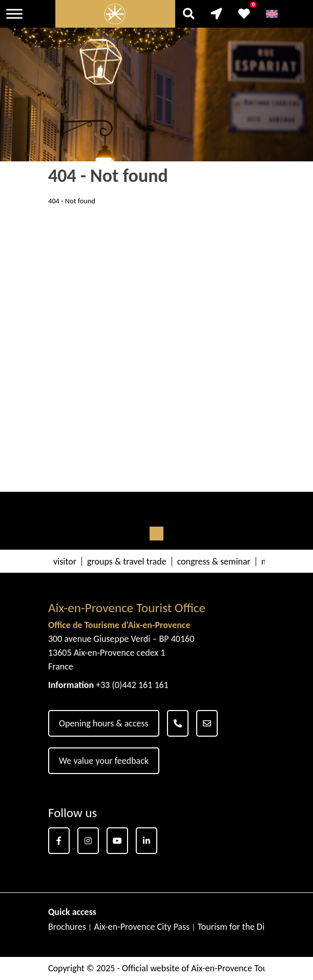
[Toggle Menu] (14, 14)
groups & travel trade (127, 561)
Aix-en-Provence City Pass (142, 927)
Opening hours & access (104, 723)
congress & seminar (214, 561)
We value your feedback (104, 761)
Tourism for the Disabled (243, 927)
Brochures (67, 927)
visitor (65, 561)
